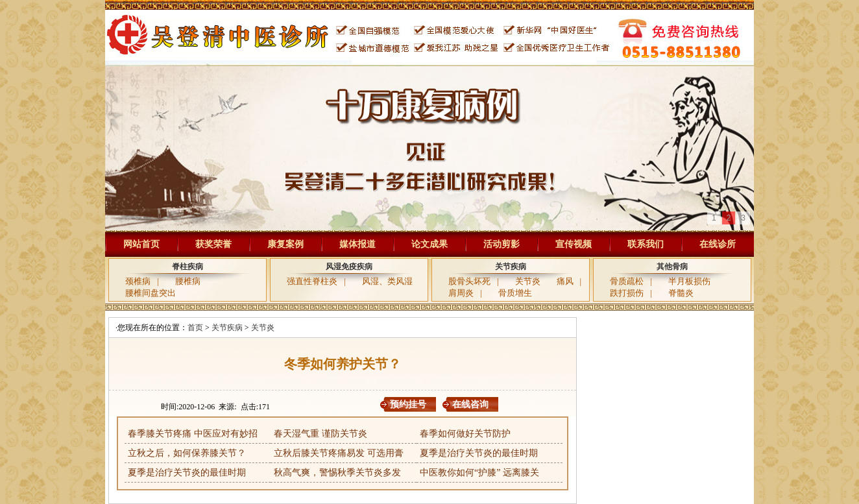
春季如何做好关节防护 (465, 434)
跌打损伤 (627, 293)
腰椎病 (188, 281)
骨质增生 (515, 293)
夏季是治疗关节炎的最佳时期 (479, 453)
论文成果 (429, 244)
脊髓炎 (681, 293)
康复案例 (285, 244)
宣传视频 (574, 244)
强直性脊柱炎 (312, 281)
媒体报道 (357, 244)
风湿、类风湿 (387, 281)
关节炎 (528, 281)
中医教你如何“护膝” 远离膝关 (479, 473)
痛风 (565, 281)
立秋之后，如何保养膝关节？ (187, 453)
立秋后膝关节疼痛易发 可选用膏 (339, 453)
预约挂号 (408, 404)
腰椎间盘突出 (151, 293)
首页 (195, 328)
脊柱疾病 (188, 267)
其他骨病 (672, 267)
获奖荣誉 (213, 244)
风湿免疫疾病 (349, 267)
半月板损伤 (689, 281)
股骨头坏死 (469, 281)
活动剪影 (502, 244)
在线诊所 (718, 244)
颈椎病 (138, 281)
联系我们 (646, 244)
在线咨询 (470, 404)
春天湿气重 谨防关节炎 (321, 434)
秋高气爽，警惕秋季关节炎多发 (337, 473)
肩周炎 (461, 293)
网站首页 (141, 244)
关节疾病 (511, 267)
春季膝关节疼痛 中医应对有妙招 (193, 434)
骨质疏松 (627, 281)
